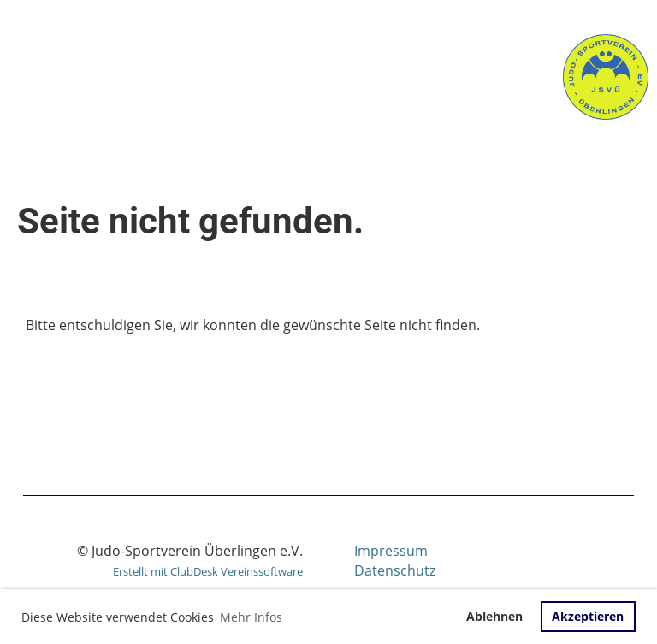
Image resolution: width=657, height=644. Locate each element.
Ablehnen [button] (494, 616)
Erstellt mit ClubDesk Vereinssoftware (208, 571)
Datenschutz (395, 570)
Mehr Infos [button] (251, 617)
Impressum (391, 551)
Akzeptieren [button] (588, 616)
